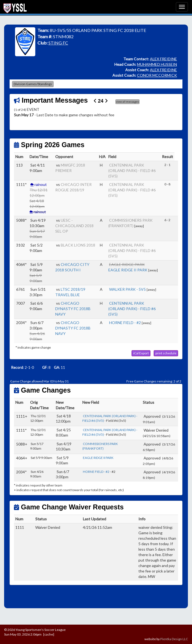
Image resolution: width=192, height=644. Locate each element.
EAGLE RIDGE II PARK (128, 270)
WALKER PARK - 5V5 (127, 289)
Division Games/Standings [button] (33, 84)
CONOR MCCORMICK (157, 75)
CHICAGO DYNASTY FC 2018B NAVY (73, 309)
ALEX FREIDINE (163, 59)
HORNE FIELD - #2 (125, 323)
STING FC (58, 43)
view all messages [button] (127, 102)
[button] (141, 353)
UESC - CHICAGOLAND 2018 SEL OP (74, 226)
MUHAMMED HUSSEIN (157, 64)
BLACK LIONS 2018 (78, 245)
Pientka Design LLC (174, 639)
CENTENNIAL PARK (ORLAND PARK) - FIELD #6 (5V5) (132, 170)
